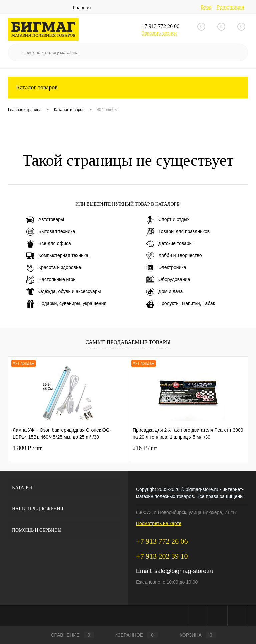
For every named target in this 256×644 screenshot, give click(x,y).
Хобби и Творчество (174, 256)
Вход (206, 7)
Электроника (166, 268)
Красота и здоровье (54, 268)
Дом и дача (164, 292)
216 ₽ (145, 448)
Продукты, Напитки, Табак (181, 304)
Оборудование (168, 280)
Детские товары (169, 244)
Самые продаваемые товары (128, 342)
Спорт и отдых (168, 220)
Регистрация (230, 7)
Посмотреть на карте (159, 523)
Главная (82, 8)
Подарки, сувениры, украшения (66, 304)
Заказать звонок (159, 33)
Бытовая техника (51, 232)
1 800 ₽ (27, 448)
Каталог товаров (128, 87)
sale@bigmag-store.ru (184, 571)
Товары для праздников (178, 232)
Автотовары (45, 220)
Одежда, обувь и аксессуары (64, 292)
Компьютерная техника (57, 256)
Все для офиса (49, 244)
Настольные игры (51, 280)
